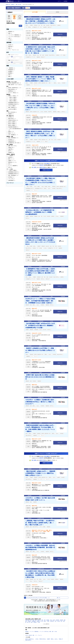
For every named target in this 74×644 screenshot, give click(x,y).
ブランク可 (11, 179)
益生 (26, 621)
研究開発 (11, 71)
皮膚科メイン (12, 161)
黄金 (33, 620)
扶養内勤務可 (12, 180)
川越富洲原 (34, 621)
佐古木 (54, 620)
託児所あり (11, 139)
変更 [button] (20, 26)
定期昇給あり (12, 91)
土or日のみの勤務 (12, 109)
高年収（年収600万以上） (15, 88)
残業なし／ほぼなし (13, 96)
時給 (14, 60)
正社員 (11, 45)
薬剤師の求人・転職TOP (10, 4)
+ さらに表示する (46, 624)
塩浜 (61, 621)
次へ (59, 598)
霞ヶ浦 (42, 621)
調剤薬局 (11, 32)
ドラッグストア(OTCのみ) (14, 37)
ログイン (60, 1)
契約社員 (11, 46)
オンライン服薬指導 (13, 166)
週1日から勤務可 (12, 122)
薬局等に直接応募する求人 (15, 83)
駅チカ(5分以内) (12, 112)
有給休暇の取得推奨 (13, 127)
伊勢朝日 (29, 621)
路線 (14, 17)
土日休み (11, 117)
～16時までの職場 (13, 97)
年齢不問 (11, 149)
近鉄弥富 (57, 620)
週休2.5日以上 (12, 119)
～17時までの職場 (13, 99)
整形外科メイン (12, 162)
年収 (14, 55)
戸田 (45, 620)
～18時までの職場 (13, 101)
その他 (10, 40)
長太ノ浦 (29, 622)
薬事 (10, 76)
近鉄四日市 (52, 621)
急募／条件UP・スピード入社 (15, 85)
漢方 (10, 164)
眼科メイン (11, 159)
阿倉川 (45, 621)
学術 (10, 75)
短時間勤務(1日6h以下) (14, 104)
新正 (56, 621)
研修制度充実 (12, 141)
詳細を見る (60, 34)
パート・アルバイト (13, 50)
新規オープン (12, 133)
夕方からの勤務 (12, 106)
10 (45, 598)
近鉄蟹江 (48, 620)
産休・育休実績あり (13, 138)
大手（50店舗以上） (13, 135)
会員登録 (65, 1)
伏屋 (42, 620)
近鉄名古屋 (27, 620)
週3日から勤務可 (12, 125)
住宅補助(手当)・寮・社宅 (14, 143)
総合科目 (11, 157)
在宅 (10, 167)
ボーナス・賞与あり (13, 93)
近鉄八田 (39, 620)
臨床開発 (11, 73)
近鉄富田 (38, 621)
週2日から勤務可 (12, 124)
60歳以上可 (11, 147)
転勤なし (11, 131)
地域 (9, 17)
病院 (10, 33)
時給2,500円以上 (13, 89)
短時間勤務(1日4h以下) (14, 102)
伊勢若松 (35, 622)
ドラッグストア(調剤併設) (15, 35)
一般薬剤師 (12, 68)
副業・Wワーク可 (13, 146)
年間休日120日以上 (13, 120)
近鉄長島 (61, 620)
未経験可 (11, 153)
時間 (20, 17)
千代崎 (39, 622)
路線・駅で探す (19, 4)
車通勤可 (11, 114)
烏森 (36, 620)
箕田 (32, 622)
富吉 (51, 620)
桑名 (65, 620)
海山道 (59, 621)
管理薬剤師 (11, 70)
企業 (10, 38)
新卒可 (10, 151)
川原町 (48, 621)
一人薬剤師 (11, 156)
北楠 (64, 621)
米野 (31, 620)
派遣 (10, 48)
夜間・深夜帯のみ (13, 107)
